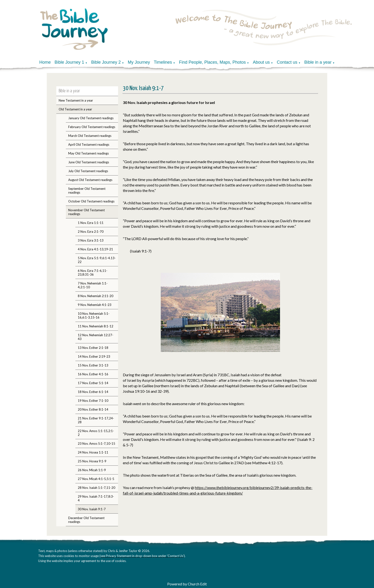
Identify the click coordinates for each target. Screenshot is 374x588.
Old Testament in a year (75, 109)
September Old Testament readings (87, 191)
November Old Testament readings (86, 212)
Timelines (163, 62)
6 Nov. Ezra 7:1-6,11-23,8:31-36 (93, 273)
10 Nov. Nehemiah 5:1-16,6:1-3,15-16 (94, 315)
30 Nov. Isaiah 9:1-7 (92, 509)
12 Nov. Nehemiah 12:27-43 (96, 337)
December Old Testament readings (86, 520)
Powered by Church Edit (187, 584)
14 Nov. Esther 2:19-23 (94, 356)
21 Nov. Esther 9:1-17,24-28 (96, 420)
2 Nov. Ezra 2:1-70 (91, 232)
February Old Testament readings (92, 127)
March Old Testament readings (90, 136)
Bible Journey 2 (106, 62)
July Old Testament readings (88, 171)
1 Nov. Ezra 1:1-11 (91, 223)
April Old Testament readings (89, 144)
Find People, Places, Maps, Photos (212, 62)
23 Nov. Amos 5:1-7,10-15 (96, 444)
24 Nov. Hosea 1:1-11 (93, 452)
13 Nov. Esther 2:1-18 (93, 348)
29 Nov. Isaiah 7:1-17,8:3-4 (96, 498)
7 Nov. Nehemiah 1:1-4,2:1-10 (93, 285)
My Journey (139, 62)
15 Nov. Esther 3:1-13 (93, 365)
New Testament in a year (76, 100)
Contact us (287, 62)
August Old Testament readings (90, 180)
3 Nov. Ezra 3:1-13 (91, 240)
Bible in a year (318, 62)
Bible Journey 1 (69, 62)
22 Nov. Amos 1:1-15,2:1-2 (96, 433)
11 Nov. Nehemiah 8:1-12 (96, 326)
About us (261, 62)
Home (45, 62)
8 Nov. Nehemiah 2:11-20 (96, 296)
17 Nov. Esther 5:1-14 (93, 383)
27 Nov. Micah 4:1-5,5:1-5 (96, 479)
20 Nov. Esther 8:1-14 (93, 409)
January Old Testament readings (91, 118)
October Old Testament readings (91, 201)
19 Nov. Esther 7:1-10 (93, 401)
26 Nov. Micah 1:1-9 (92, 470)
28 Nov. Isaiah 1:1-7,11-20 (96, 488)
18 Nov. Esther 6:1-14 (93, 392)
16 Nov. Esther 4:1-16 (93, 374)
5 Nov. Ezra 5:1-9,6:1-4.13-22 (97, 260)
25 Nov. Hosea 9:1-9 (92, 461)
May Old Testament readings (88, 153)
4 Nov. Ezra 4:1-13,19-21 (95, 249)
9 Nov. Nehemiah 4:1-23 (95, 305)
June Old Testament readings (89, 162)
